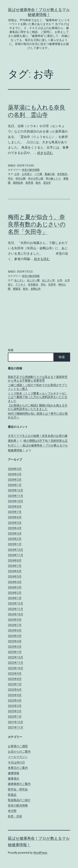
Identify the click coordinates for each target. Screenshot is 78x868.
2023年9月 (15, 620)
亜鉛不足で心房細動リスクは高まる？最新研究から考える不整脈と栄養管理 (38, 379)
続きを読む (45, 153)
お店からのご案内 (19, 751)
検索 (11, 350)
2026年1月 (15, 485)
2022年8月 (15, 679)
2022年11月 (16, 663)
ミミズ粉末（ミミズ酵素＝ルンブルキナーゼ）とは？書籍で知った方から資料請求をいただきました (38, 397)
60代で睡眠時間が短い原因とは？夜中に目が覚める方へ (38, 415)
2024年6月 (15, 571)
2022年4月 (15, 700)
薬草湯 (29, 183)
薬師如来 (18, 183)
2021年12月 (16, 722)
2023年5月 (15, 636)
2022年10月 (16, 668)
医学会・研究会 (18, 789)
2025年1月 (15, 544)
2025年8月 (15, 506)
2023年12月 (16, 603)
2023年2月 (15, 647)
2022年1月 (15, 717)
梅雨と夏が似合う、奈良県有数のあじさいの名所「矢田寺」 (37, 224)
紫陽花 (17, 289)
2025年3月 (15, 533)
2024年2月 (15, 593)
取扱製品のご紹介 (19, 800)
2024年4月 (15, 582)
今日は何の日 (16, 762)
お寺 (17, 174)
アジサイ (20, 284)
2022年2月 (15, 711)
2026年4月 (15, 469)
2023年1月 (15, 652)
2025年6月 (15, 517)
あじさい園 (33, 280)
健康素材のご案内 (19, 784)
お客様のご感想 (18, 746)
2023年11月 (16, 609)
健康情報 (14, 773)
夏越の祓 (50, 174)
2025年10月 (16, 501)
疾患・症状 (15, 816)
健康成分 (14, 778)
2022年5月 (15, 695)
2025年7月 (15, 512)
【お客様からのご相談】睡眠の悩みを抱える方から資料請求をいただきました (38, 407)
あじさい (19, 280)
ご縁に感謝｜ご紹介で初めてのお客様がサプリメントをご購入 (38, 387)
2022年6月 (15, 690)
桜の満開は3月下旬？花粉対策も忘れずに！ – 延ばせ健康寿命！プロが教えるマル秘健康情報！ (38, 445)
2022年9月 (15, 673)
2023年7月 (15, 625)
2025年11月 (16, 496)
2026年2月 (15, 480)
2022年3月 (15, 706)
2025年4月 (15, 528)
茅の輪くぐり (53, 178)
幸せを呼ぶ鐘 (36, 178)
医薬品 (12, 795)
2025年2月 (15, 539)
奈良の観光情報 (31, 170)
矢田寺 (52, 284)
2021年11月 (16, 727)
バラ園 (38, 174)
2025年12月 (16, 490)
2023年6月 (15, 630)
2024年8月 (15, 560)
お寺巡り (27, 174)
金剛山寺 (36, 289)
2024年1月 (15, 598)
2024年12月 (16, 550)
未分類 (12, 811)
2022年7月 (15, 684)
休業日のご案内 (18, 768)
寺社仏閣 (20, 178)
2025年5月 (15, 523)
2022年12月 (16, 657)
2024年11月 (16, 555)
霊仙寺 (47, 183)
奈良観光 (62, 174)
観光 (38, 183)
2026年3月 (15, 474)
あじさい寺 (48, 280)
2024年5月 (15, 576)
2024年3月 (15, 587)
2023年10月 (16, 614)
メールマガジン (18, 757)
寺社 (10, 178)
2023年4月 (15, 641)
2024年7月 (15, 566)
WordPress (40, 853)
